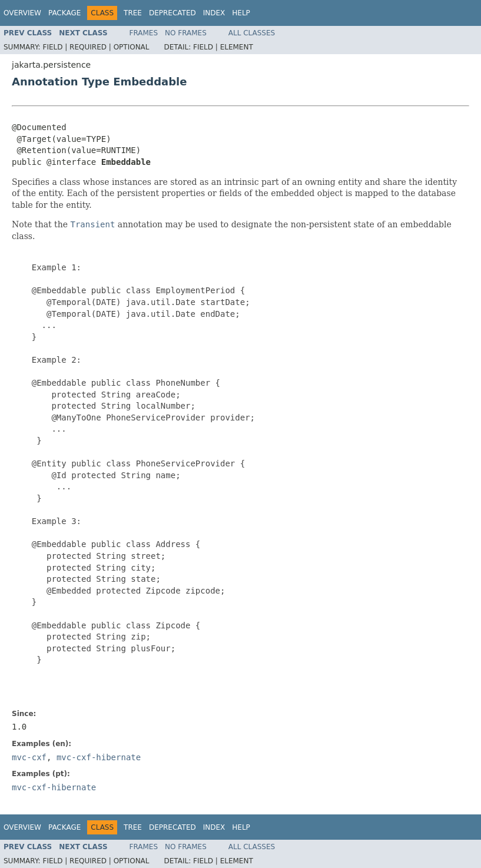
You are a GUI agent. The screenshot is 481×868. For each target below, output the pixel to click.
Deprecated (173, 13)
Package (64, 13)
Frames (144, 33)
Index (214, 13)
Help (241, 13)
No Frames (186, 33)
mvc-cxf (29, 757)
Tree (133, 13)
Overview (22, 13)
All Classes (252, 33)
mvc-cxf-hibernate (99, 757)
